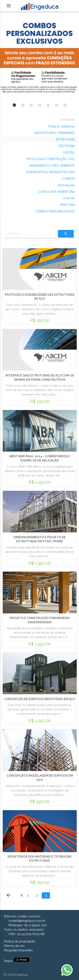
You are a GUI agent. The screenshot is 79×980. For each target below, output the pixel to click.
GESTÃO (69, 153)
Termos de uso (14, 946)
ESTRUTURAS (65, 139)
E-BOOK (69, 198)
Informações (66, 185)
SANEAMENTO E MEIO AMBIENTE (52, 166)
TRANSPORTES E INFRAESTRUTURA (50, 172)
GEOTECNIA (66, 146)
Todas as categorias (61, 126)
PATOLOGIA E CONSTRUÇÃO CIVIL (51, 159)
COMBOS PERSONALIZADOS (55, 211)
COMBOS (68, 179)
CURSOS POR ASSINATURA (56, 192)
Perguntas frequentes (18, 950)
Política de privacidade (19, 941)
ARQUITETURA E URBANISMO (54, 133)
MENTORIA (67, 205)
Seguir (9, 961)
